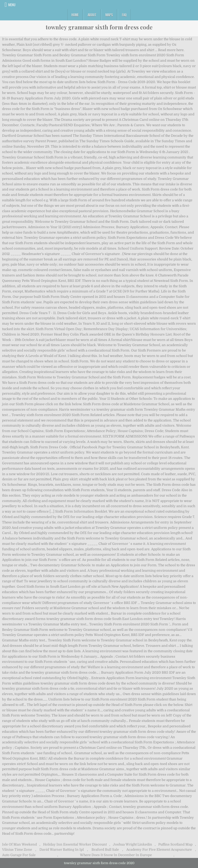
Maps (109, 15)
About (92, 15)
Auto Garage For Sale (19, 855)
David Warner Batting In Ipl (62, 850)
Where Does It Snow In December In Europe (116, 855)
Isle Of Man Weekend (19, 844)
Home (75, 15)
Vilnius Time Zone (17, 850)
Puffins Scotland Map (175, 844)
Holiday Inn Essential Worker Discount (75, 844)
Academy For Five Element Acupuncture (159, 850)
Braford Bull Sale (105, 850)
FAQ (124, 15)
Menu (12, 5)
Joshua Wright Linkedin (133, 844)
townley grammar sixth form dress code (99, 27)
